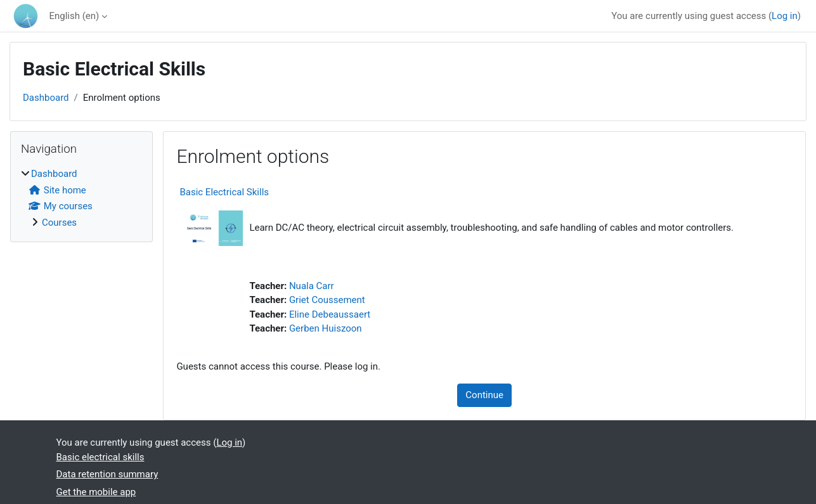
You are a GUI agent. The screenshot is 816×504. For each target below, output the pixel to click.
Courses (59, 223)
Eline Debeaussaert (330, 314)
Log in (785, 16)
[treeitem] (81, 198)
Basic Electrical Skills (224, 192)
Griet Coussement (327, 300)
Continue (484, 395)
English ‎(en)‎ (74, 16)
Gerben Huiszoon (326, 328)
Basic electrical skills (100, 457)
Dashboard (46, 98)
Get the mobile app (96, 492)
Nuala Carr (312, 286)
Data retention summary (107, 474)
